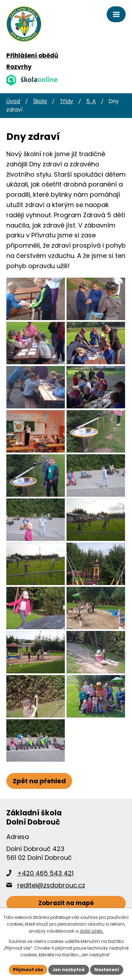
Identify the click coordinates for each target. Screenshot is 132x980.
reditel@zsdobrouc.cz (51, 885)
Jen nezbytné (69, 970)
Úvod (13, 101)
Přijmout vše (28, 970)
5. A (91, 101)
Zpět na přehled (39, 781)
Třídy (67, 101)
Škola (40, 101)
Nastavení (107, 970)
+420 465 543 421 (45, 873)
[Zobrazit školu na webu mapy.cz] (66, 904)
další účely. (92, 931)
